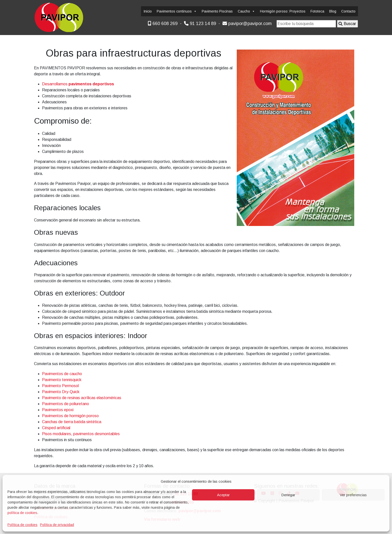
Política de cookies (22, 525)
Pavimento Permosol (60, 386)
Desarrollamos (78, 84)
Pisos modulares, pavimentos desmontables (81, 434)
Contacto (348, 11)
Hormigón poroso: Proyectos (283, 11)
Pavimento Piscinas (217, 11)
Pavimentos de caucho (62, 374)
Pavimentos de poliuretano (65, 404)
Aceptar (223, 495)
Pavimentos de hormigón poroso (70, 416)
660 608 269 (163, 24)
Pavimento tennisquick (62, 380)
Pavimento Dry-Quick (61, 392)
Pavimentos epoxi (58, 410)
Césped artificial (56, 428)
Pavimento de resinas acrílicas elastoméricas (82, 398)
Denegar (288, 495)
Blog (333, 11)
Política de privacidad (57, 525)
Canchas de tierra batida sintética (72, 422)
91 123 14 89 (200, 24)
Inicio (148, 11)
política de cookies (22, 513)
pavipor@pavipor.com (247, 24)
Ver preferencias (353, 495)
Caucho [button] (246, 11)
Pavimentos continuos (177, 11)
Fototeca (317, 11)
